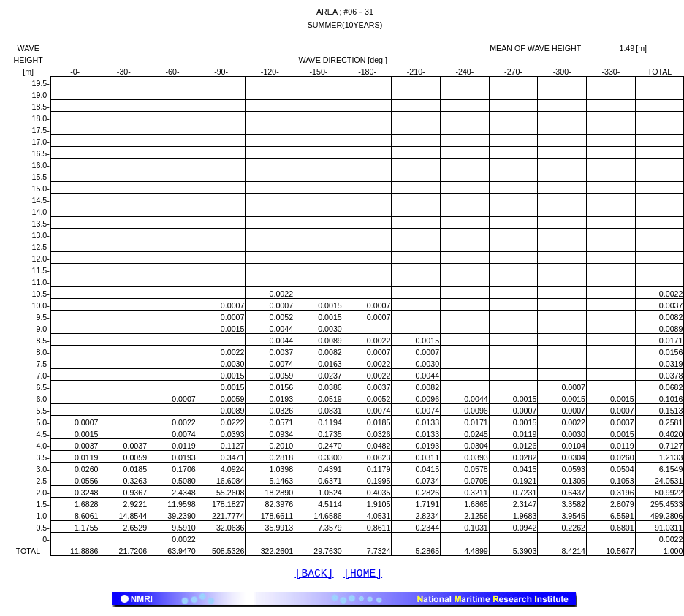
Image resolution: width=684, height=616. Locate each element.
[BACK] (315, 575)
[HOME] (363, 575)
